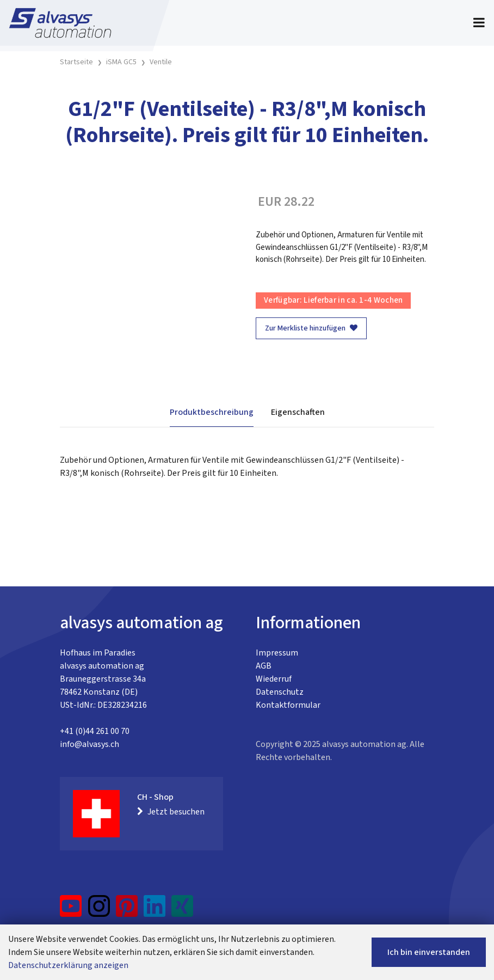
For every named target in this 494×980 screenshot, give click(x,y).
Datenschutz (280, 692)
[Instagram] (99, 910)
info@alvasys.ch (89, 744)
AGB (264, 666)
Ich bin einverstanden (429, 952)
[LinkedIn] (155, 910)
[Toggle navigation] (479, 23)
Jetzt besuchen (171, 812)
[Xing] (182, 910)
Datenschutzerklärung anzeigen (68, 965)
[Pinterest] (127, 910)
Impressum (277, 653)
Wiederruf (274, 679)
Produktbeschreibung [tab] (212, 412)
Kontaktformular (288, 705)
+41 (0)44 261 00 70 (95, 731)
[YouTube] (71, 910)
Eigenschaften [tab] (298, 412)
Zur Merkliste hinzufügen (311, 328)
